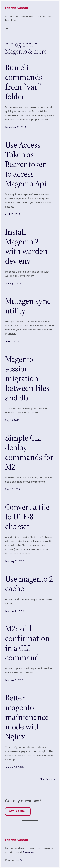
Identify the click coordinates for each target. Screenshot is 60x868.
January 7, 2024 (13, 283)
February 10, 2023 (14, 611)
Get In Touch (18, 811)
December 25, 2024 (16, 127)
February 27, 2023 (14, 561)
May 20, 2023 (12, 489)
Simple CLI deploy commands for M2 (29, 452)
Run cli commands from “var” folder (24, 82)
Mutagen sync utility (28, 306)
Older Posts (47, 779)
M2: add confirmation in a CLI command (27, 643)
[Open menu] (7, 28)
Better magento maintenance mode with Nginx (27, 717)
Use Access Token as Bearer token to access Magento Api (26, 164)
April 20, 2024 (13, 214)
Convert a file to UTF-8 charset (27, 517)
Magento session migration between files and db (27, 378)
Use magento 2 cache (29, 584)
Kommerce (29, 852)
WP (21, 860)
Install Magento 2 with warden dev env (26, 246)
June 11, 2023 (12, 341)
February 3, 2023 (14, 680)
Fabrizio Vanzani (17, 8)
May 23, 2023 (12, 420)
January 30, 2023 (14, 767)
